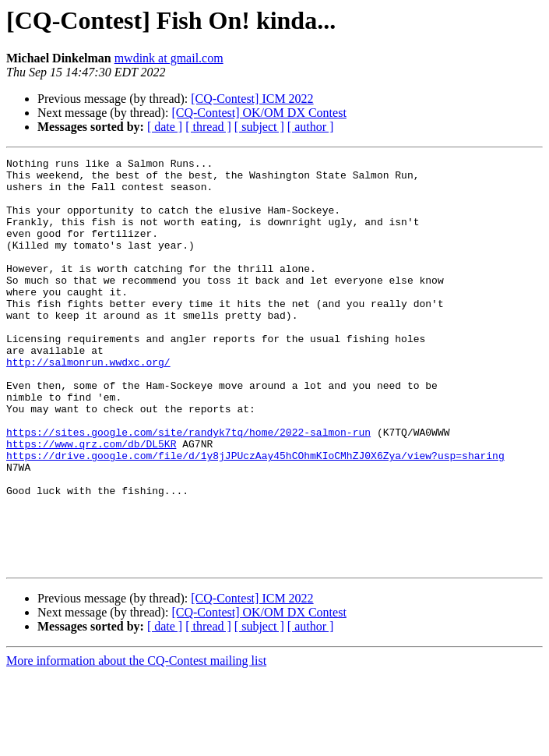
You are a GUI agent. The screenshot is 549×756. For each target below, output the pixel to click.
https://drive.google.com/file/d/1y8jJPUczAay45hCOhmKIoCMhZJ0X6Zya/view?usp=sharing (255, 516)
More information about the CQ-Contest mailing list (136, 742)
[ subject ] (259, 127)
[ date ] (165, 127)
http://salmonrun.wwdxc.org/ (88, 404)
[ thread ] (208, 127)
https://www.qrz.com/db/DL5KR (91, 502)
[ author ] (311, 127)
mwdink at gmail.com (169, 58)
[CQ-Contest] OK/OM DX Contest (259, 113)
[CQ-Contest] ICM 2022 (252, 99)
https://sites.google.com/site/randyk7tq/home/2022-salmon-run (188, 488)
